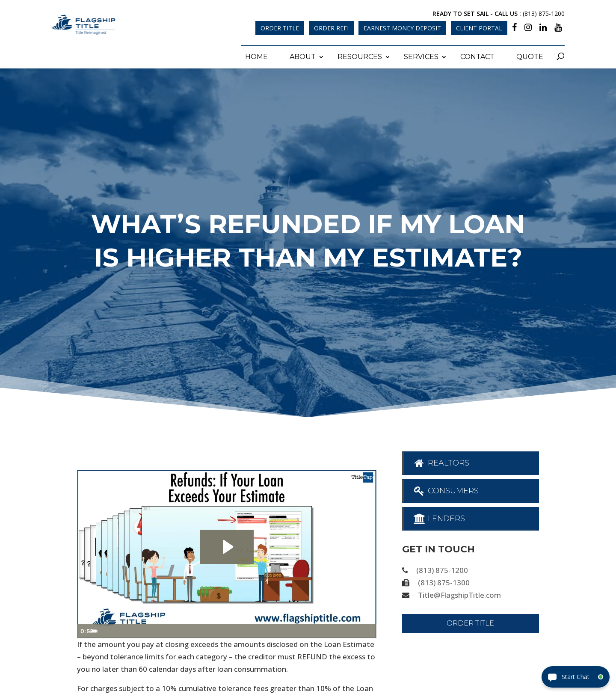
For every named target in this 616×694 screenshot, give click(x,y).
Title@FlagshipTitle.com (459, 594)
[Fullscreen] (368, 630)
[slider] (217, 630)
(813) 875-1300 (444, 582)
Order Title (280, 28)
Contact (477, 56)
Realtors (441, 462)
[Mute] (334, 630)
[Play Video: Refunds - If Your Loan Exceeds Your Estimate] (227, 546)
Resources (360, 56)
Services (421, 56)
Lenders (439, 518)
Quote (530, 56)
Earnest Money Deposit (402, 28)
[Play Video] (86, 630)
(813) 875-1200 (544, 13)
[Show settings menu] (351, 630)
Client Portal (479, 28)
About (303, 56)
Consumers (446, 490)
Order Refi (331, 28)
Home (256, 56)
